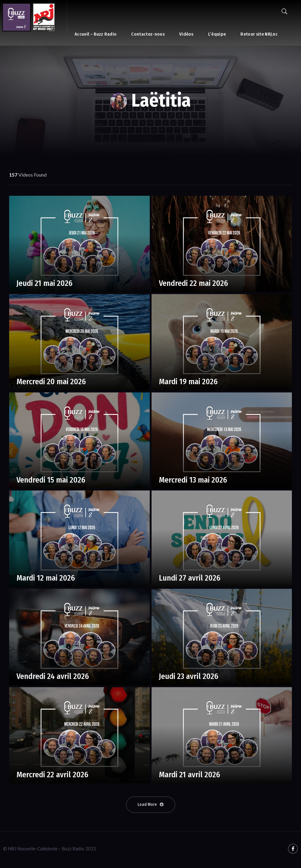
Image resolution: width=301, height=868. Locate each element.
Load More (151, 805)
